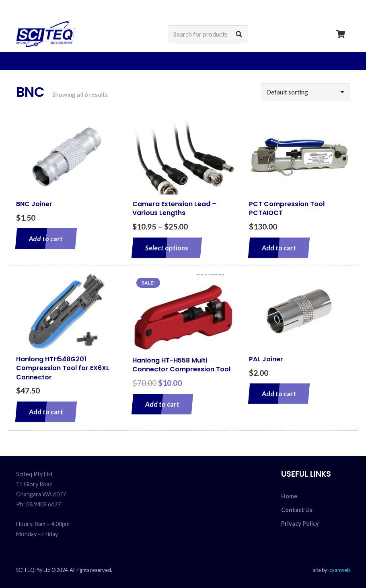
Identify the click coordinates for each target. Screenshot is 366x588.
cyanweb (340, 570)
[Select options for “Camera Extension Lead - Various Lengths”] (167, 248)
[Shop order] (305, 92)
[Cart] (341, 34)
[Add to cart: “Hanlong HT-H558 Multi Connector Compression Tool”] (162, 404)
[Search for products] (208, 34)
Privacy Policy (300, 523)
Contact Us (297, 510)
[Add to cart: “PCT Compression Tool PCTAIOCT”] (279, 248)
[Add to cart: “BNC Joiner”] (46, 239)
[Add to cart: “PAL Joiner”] (279, 394)
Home (289, 496)
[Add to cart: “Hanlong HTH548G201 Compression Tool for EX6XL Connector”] (46, 412)
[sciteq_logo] (45, 34)
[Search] (239, 34)
